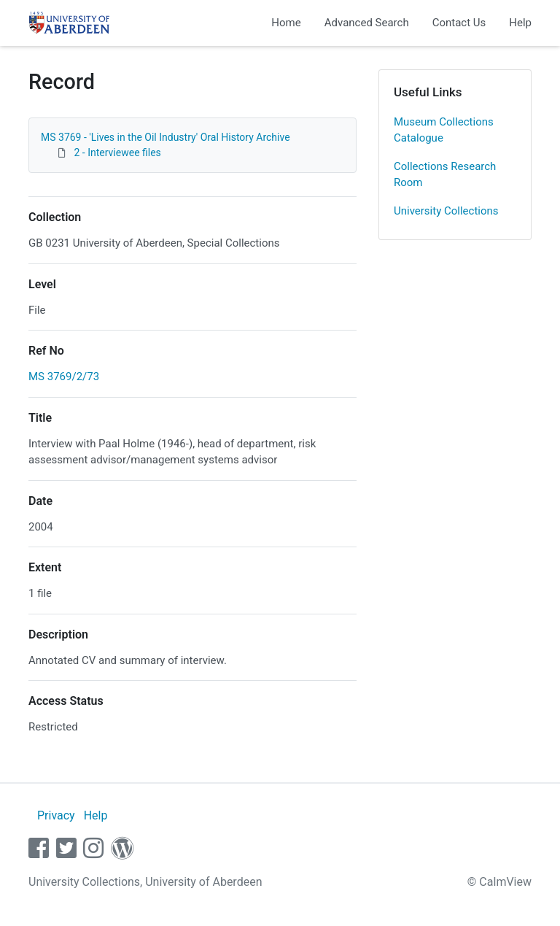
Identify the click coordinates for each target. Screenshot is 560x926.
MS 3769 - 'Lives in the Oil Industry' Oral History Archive (166, 137)
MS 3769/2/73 (64, 377)
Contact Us (459, 23)
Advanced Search (367, 23)
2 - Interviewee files (117, 153)
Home (286, 23)
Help (520, 23)
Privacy (56, 815)
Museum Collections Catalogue (444, 130)
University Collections (446, 211)
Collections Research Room (445, 175)
